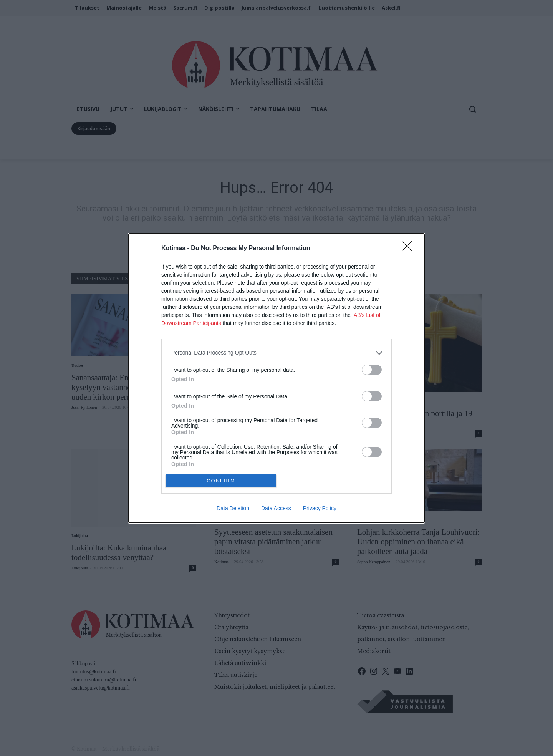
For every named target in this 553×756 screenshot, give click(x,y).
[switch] (372, 370)
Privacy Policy (320, 508)
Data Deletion (233, 508)
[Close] (409, 249)
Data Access (276, 508)
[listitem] (276, 353)
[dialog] (276, 378)
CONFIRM (221, 480)
